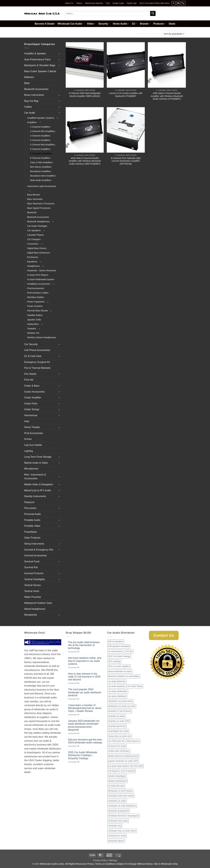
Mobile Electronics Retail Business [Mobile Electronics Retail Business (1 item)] (123, 756)
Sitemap (113, 860)
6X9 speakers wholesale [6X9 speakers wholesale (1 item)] (119, 646)
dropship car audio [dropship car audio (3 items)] (116, 716)
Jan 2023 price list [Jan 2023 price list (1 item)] (116, 741)
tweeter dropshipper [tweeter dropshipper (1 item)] (117, 776)
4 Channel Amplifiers (40, 140)
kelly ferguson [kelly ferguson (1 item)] (133, 741)
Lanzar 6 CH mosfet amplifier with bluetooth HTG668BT (126, 95)
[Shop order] (174, 34)
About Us (69, 3)
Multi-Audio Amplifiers (41, 180)
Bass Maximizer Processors (41, 204)
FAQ (108, 3)
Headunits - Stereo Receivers (42, 271)
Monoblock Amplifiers (41, 171)
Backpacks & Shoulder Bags (40, 65)
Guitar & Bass (32, 386)
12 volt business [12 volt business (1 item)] (115, 651)
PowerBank (31, 532)
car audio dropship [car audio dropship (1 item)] (116, 686)
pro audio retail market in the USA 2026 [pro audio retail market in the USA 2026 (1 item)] (125, 766)
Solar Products (32, 538)
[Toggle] (59, 54)
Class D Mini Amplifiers (41, 162)
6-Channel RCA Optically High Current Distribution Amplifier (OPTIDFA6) (126, 161)
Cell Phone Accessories (37, 350)
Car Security (31, 344)
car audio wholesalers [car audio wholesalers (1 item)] (118, 691)
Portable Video (32, 526)
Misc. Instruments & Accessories (35, 477)
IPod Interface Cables (38, 293)
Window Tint (33, 333)
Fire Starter (30, 374)
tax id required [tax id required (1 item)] (129, 771)
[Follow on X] (173, 3)
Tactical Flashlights (35, 579)
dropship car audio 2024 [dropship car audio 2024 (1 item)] (119, 721)
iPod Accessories (36, 288)
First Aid (29, 380)
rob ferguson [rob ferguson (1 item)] (114, 771)
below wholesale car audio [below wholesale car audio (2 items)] (120, 671)
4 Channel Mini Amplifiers (43, 145)
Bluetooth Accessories (36, 89)
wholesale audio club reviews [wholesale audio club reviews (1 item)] (121, 796)
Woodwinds (31, 615)
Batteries (29, 77)
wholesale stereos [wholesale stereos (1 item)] (116, 841)
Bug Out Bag (31, 101)
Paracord (29, 502)
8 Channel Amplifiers (40, 158)
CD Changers (34, 239)
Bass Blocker (34, 195)
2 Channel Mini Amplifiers (43, 131)
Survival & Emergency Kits (39, 550)
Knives (28, 439)
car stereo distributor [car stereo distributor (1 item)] (117, 696)
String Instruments (34, 544)
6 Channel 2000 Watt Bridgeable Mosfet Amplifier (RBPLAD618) (85, 95)
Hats (27, 421)
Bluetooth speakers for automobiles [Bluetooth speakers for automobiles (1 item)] (124, 676)
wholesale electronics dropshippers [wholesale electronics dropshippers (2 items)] (124, 816)
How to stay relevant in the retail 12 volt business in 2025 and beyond (84, 677)
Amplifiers (59, 34)
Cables (28, 107)
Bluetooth (32, 212)
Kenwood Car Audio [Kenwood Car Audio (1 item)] (117, 746)
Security (104, 24)
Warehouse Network (94, 3)
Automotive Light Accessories (42, 186)
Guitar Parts (31, 404)
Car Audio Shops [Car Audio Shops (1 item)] (135, 686)
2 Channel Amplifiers (40, 127)
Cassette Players (36, 235)
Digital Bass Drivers (37, 248)
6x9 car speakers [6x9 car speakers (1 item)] (116, 641)
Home (28, 34)
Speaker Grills (34, 320)
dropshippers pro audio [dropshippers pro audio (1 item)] (118, 731)
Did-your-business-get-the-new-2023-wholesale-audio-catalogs (85, 741)
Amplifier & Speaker (35, 54)
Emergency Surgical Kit (37, 362)
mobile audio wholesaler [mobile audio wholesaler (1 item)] (119, 751)
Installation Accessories (39, 284)
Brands (145, 24)
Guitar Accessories (35, 392)
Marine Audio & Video (36, 463)
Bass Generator (35, 199)
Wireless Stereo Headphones (42, 337)
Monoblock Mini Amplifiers (43, 176)
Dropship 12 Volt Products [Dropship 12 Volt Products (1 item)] (120, 711)
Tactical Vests (32, 591)
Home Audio (121, 24)
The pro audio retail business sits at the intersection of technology (84, 645)
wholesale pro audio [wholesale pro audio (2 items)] (117, 836)
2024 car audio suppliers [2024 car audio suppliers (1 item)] (119, 666)
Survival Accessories (36, 556)
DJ (135, 24)
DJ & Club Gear (33, 356)
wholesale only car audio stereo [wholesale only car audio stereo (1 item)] (122, 831)
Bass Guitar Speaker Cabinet (40, 71)
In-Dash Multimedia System (41, 279)
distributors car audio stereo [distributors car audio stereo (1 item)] (120, 701)
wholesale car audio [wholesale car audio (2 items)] (117, 801)
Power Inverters (35, 306)
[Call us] (183, 3)
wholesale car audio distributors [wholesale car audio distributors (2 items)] (122, 806)
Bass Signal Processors (39, 208)
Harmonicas (31, 415)
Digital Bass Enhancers (39, 253)
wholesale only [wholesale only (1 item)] (115, 826)
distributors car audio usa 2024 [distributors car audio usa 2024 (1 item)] (122, 706)
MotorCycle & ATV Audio (38, 490)
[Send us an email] (178, 3)
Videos (79, 3)
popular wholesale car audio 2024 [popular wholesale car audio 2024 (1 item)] (123, 761)
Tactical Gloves (33, 585)
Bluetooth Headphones (38, 222)
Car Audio (42, 34)
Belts (27, 83)
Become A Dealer (45, 24)
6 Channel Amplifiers (41, 154)
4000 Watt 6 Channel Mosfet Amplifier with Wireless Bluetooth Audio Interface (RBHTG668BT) (85, 161)
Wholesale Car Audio (71, 24)
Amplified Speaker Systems (41, 118)
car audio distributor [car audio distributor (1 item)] (117, 681)
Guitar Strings (32, 409)
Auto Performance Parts (37, 59)
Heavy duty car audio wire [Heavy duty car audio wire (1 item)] (120, 736)
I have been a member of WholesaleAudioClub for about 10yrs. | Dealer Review (85, 708)
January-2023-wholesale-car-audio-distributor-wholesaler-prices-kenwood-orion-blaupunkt (84, 725)
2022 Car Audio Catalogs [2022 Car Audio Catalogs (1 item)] (119, 656)
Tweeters (32, 329)
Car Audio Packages (37, 226)
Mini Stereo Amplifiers (41, 167)
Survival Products (34, 573)
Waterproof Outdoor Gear (38, 603)
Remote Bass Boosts (38, 311)
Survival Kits (31, 567)
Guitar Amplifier (33, 398)
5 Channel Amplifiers (40, 149)
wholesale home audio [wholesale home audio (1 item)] (118, 821)
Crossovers (33, 244)
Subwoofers (33, 324)
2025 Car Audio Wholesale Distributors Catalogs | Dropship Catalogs (83, 755)
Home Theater (32, 427)
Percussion (30, 508)
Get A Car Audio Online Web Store (155, 3)
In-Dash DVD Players (38, 275)
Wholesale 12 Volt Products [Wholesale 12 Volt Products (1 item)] (120, 791)
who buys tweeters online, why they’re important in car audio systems (85, 661)
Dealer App (132, 3)
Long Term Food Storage (38, 457)
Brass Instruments (34, 95)
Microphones (31, 469)
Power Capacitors (36, 302)
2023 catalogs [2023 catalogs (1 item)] (114, 661)
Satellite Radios (35, 315)
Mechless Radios (36, 297)
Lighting (29, 451)
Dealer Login (118, 3)
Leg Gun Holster (33, 445)
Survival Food (32, 561)
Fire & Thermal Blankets (37, 368)
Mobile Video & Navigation (39, 484)
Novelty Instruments (35, 496)
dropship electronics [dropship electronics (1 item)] (117, 726)
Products (160, 24)
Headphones (34, 266)
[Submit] (153, 14)
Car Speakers (34, 230)
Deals (172, 24)
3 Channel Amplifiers (40, 136)
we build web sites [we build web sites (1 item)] (116, 786)
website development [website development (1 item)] (118, 781)
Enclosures (33, 257)
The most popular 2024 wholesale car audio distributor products (85, 692)
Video (91, 24)
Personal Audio (33, 514)
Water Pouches (33, 597)
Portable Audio (32, 520)
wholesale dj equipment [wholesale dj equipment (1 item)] (119, 811)
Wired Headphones (35, 609)
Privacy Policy (100, 860)
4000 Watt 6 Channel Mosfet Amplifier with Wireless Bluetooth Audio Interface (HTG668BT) (167, 96)
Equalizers (32, 262)
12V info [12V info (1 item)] (129, 651)
